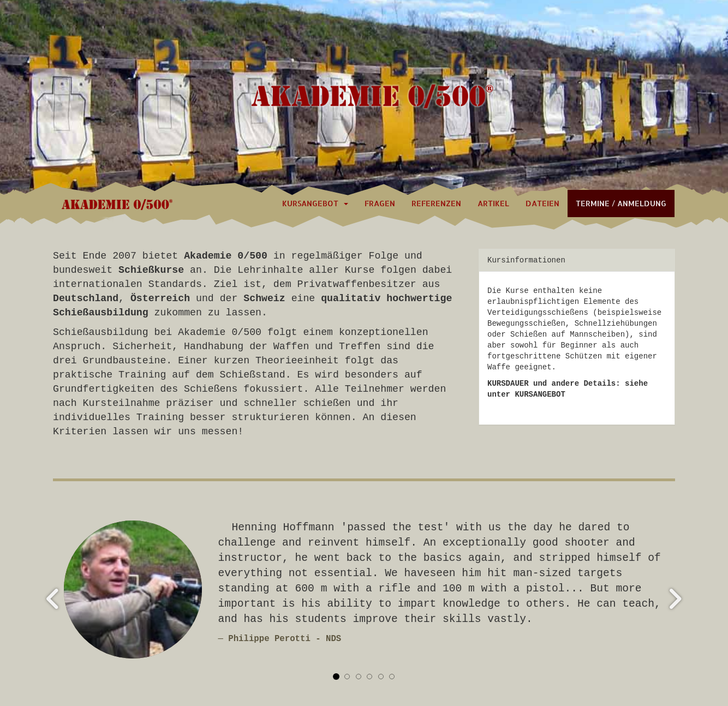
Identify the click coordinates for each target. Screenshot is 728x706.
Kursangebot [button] (315, 203)
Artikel (493, 203)
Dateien (542, 203)
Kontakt (512, 657)
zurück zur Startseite (434, 657)
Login (64, 657)
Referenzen (436, 203)
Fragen (380, 203)
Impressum (563, 657)
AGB (668, 657)
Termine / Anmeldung (621, 203)
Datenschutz (622, 657)
